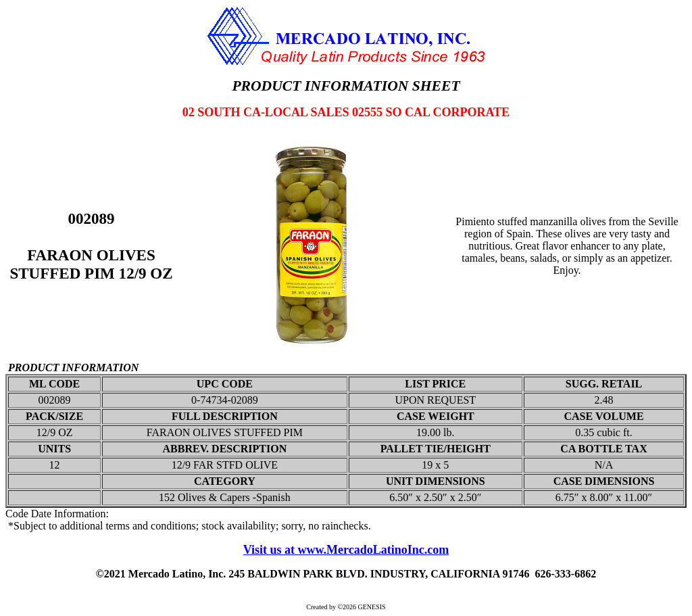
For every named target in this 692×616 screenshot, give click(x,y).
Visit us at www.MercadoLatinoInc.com (346, 550)
